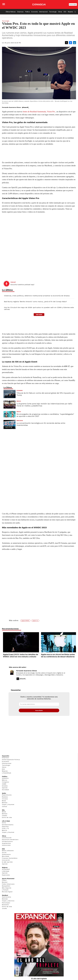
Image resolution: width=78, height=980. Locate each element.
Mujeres (70, 12)
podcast (13, 282)
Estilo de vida (7, 817)
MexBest (5, 895)
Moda (4, 801)
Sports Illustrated (8, 879)
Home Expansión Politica (11, 760)
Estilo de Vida (7, 907)
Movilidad (6, 856)
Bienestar (5, 905)
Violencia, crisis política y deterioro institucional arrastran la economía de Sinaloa (37, 296)
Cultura (5, 806)
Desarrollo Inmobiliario (10, 840)
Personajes (6, 903)
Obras (60, 12)
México (19, 401)
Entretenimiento (8, 825)
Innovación (6, 860)
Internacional (43, 12)
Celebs (5, 816)
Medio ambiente (8, 851)
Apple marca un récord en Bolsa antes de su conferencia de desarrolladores (57, 655)
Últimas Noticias (11, 12)
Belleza (5, 803)
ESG (65, 12)
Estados (5, 786)
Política (27, 12)
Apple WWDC (25, 621)
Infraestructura (7, 841)
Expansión (6, 756)
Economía (35, 12)
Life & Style (6, 821)
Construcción (7, 838)
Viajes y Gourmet (8, 805)
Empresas (20, 12)
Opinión (5, 788)
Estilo (4, 823)
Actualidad (6, 869)
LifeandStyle (7, 773)
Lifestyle (5, 890)
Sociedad (5, 790)
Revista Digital (73, 5)
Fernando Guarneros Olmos (27, 671)
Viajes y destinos (8, 901)
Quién (4, 793)
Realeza (5, 797)
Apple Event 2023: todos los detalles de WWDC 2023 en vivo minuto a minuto (20, 655)
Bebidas (5, 899)
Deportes (5, 827)
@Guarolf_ (25, 107)
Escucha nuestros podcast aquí (22, 285)
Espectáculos (7, 795)
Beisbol (5, 882)
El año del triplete (39, 979)
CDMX (4, 784)
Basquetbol (6, 886)
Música (5, 830)
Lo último (7, 290)
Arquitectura (6, 843)
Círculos (5, 799)
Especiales (6, 875)
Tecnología (53, 12)
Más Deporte (7, 888)
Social (4, 852)
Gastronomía (7, 897)
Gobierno (5, 778)
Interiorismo (6, 845)
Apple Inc (35, 621)
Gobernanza (6, 854)
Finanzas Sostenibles (10, 858)
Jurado (4, 908)
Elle (3, 810)
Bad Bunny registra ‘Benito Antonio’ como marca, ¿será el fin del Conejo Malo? (35, 302)
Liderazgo (6, 871)
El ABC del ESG (7, 862)
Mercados (20, 421)
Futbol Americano (8, 884)
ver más (39, 315)
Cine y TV (6, 828)
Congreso (6, 782)
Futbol (4, 880)
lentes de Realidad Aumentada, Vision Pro (39, 112)
